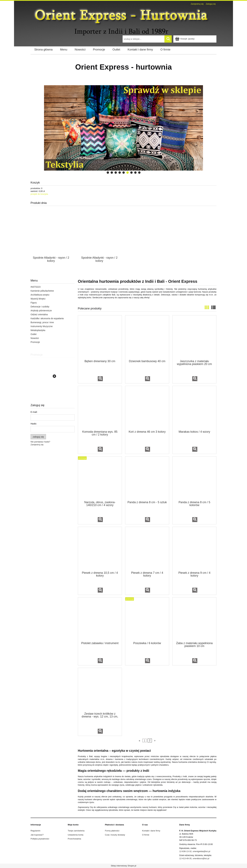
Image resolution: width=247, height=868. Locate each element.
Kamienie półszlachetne (42, 291)
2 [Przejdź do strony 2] (150, 740)
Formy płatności (112, 831)
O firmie (146, 835)
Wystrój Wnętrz (38, 299)
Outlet (33, 334)
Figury (34, 303)
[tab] (108, 173)
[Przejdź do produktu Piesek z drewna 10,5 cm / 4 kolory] (100, 549)
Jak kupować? (37, 835)
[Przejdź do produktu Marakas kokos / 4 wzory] (194, 408)
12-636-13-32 (185, 851)
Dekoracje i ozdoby (40, 307)
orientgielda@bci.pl (201, 851)
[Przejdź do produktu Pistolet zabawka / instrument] (100, 619)
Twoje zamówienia (76, 831)
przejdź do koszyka (39, 194)
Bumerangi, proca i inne (42, 322)
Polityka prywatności (40, 839)
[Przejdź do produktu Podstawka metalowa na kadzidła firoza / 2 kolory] (53, 390)
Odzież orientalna (39, 314)
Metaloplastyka (38, 330)
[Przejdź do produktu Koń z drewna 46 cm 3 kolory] (147, 408)
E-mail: (34, 412)
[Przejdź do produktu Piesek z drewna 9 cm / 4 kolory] (194, 549)
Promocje (35, 342)
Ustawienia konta (76, 835)
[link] (104, 128)
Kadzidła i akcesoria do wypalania (47, 318)
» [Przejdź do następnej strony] (155, 740)
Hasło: (34, 424)
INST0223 (36, 287)
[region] (123, 128)
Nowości (35, 338)
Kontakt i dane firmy (151, 831)
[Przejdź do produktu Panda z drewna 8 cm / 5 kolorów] (194, 478)
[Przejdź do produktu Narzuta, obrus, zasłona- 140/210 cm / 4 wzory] (100, 478)
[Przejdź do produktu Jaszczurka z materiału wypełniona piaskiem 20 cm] (194, 337)
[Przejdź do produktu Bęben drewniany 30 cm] (100, 337)
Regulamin (35, 831)
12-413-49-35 (185, 858)
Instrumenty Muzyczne (42, 326)
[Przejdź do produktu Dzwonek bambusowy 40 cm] (147, 337)
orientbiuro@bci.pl (201, 858)
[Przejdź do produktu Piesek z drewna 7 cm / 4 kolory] (147, 549)
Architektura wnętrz (40, 295)
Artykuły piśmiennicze (41, 311)
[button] (100, 379)
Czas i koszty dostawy (115, 835)
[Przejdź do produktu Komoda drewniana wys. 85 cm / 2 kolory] (100, 408)
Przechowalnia (74, 839)
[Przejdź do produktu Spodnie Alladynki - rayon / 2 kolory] (51, 237)
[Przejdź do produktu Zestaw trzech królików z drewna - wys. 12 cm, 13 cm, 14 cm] (100, 690)
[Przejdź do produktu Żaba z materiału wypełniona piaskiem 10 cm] (194, 619)
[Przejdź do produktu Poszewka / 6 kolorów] (147, 619)
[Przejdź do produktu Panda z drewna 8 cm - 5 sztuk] (147, 478)
